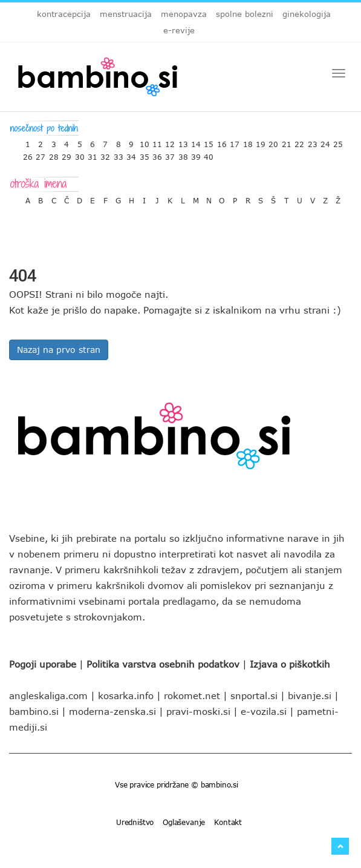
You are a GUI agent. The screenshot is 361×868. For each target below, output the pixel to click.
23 (313, 141)
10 (145, 141)
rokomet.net (192, 695)
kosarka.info (126, 695)
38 (183, 154)
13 (183, 141)
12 (170, 141)
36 (157, 154)
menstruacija (126, 14)
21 (287, 141)
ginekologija (307, 14)
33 (119, 154)
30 (80, 154)
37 (170, 154)
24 (325, 141)
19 (261, 141)
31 (93, 154)
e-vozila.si (264, 711)
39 (196, 154)
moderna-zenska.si (112, 711)
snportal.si (254, 695)
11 (157, 141)
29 (67, 154)
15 (209, 141)
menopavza (184, 14)
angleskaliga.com (48, 695)
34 (131, 154)
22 (299, 141)
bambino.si (34, 711)
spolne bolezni (245, 14)
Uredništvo (135, 822)
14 (196, 141)
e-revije (179, 30)
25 (338, 141)
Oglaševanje (184, 822)
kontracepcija (64, 14)
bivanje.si (310, 695)
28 (54, 154)
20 (273, 141)
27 (41, 154)
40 (209, 154)
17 (235, 141)
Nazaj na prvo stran (59, 350)
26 (28, 154)
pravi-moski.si (198, 711)
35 (145, 154)
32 (105, 154)
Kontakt (228, 822)
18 (248, 141)
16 (222, 141)
